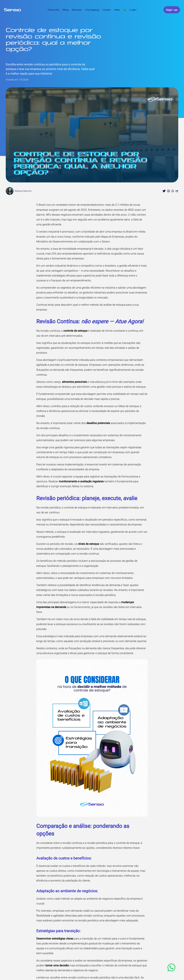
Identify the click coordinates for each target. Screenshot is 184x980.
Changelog (92, 10)
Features (54, 10)
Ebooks (77, 10)
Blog (66, 10)
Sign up (172, 10)
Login (133, 10)
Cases (107, 10)
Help (117, 10)
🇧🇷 (125, 10)
